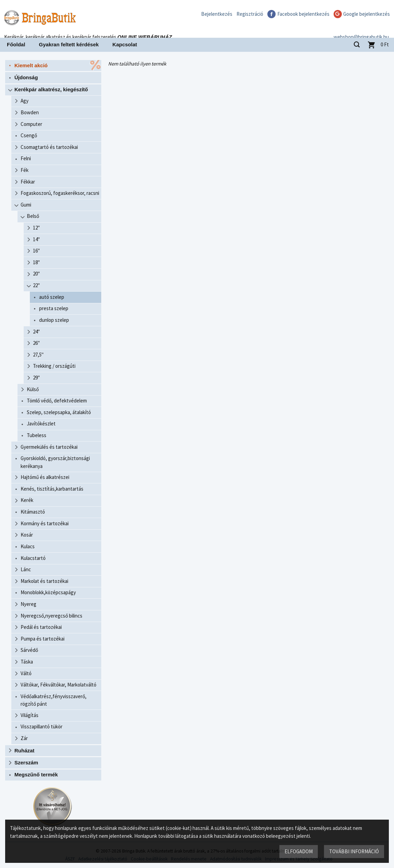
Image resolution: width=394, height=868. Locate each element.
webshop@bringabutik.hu (361, 29)
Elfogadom (298, 851)
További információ (354, 851)
